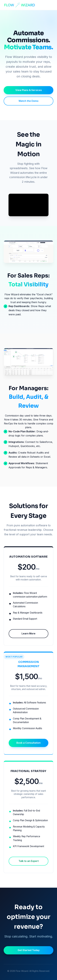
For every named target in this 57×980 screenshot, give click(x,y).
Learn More (28, 633)
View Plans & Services (29, 90)
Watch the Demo (28, 101)
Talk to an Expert (29, 861)
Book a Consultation (28, 743)
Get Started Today (29, 950)
